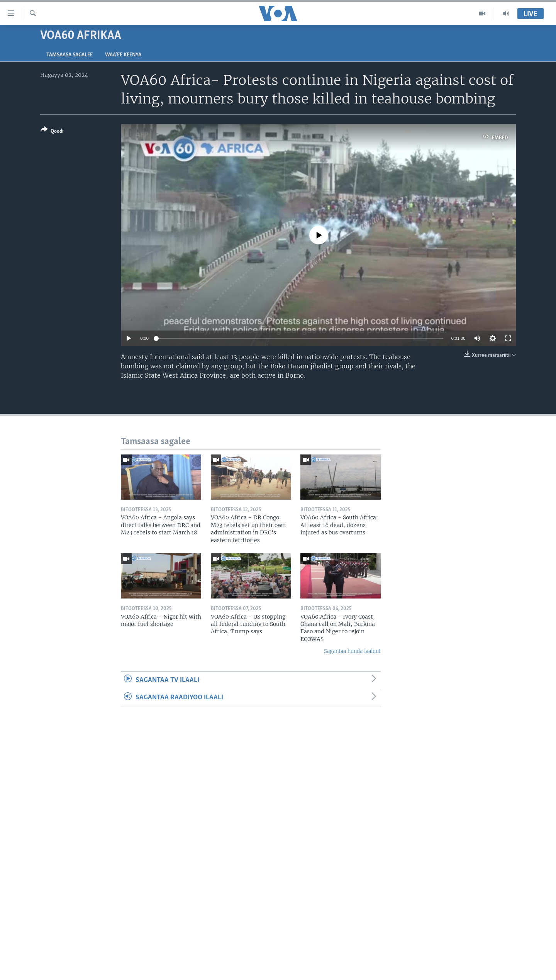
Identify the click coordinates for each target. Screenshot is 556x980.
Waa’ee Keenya (123, 55)
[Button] (52, 132)
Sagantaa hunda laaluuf (352, 651)
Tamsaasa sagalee (69, 55)
